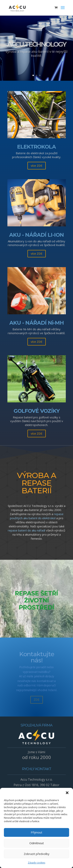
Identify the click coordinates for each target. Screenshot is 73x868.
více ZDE (37, 166)
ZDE (36, 702)
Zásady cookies (36, 863)
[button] (67, 793)
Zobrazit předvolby (37, 854)
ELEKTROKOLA (36, 147)
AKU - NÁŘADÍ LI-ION (36, 235)
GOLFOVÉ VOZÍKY (37, 411)
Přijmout (36, 832)
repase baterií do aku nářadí (26, 530)
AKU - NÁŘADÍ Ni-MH (37, 323)
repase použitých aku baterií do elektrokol (37, 516)
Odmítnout (37, 843)
